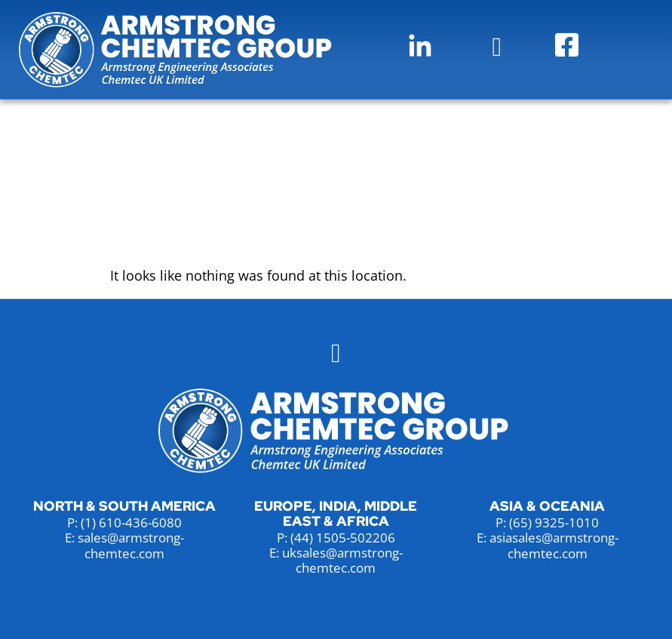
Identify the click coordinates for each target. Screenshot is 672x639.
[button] (497, 47)
